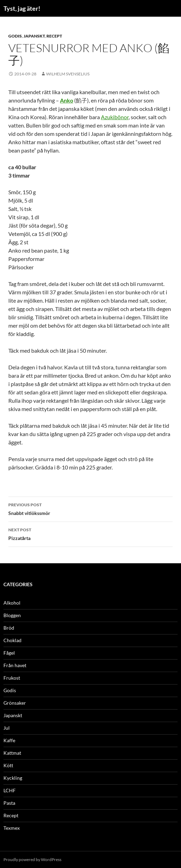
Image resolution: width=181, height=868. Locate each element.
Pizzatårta (90, 533)
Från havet (15, 665)
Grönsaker (15, 703)
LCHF (10, 790)
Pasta (9, 803)
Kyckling (13, 778)
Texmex (12, 828)
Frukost (12, 678)
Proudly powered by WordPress (32, 859)
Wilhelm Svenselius (68, 74)
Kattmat (12, 753)
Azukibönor (115, 117)
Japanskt (34, 36)
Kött (8, 765)
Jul (7, 728)
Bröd (9, 628)
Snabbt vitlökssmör (90, 508)
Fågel (9, 653)
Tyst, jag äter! (22, 8)
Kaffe (9, 740)
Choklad (12, 640)
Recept (54, 36)
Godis (15, 36)
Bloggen (12, 615)
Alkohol (12, 603)
